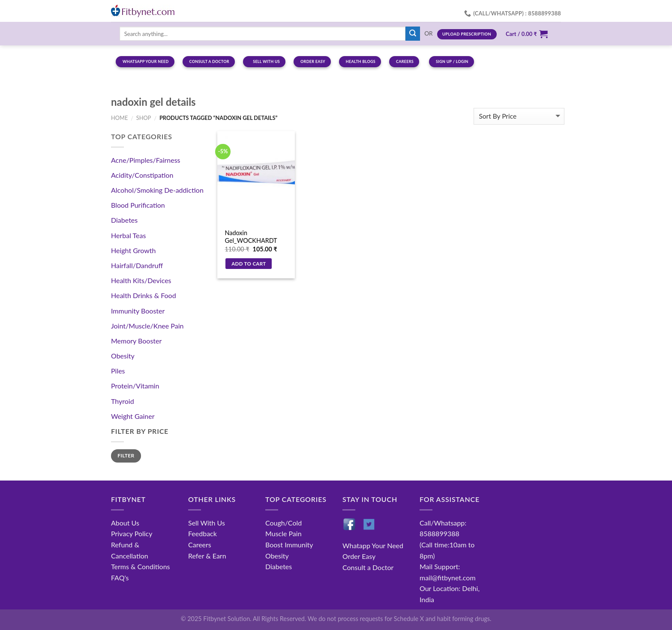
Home (119, 118)
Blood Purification (138, 205)
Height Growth (133, 250)
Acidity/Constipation (142, 175)
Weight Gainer (133, 416)
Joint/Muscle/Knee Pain (147, 326)
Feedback (202, 533)
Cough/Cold (283, 523)
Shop (144, 118)
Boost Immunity (289, 545)
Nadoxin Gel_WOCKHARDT (251, 237)
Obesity (123, 356)
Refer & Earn (207, 556)
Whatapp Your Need (373, 545)
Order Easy (359, 556)
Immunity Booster (138, 311)
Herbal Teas (128, 235)
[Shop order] (519, 116)
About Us (125, 523)
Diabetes (124, 220)
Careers (200, 545)
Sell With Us (207, 523)
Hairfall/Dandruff (137, 265)
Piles (118, 371)
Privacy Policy (132, 533)
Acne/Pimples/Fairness (146, 160)
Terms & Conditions (141, 566)
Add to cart (249, 264)
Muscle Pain (283, 533)
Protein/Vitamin (135, 386)
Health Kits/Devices (141, 280)
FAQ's (120, 578)
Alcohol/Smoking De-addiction (157, 190)
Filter (126, 455)
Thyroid (123, 401)
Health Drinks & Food (144, 295)
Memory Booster (136, 341)
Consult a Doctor (368, 567)
